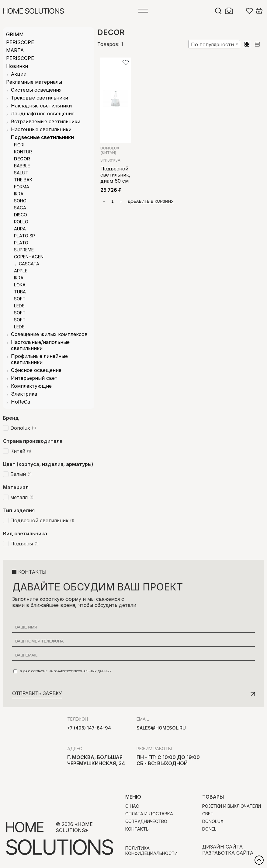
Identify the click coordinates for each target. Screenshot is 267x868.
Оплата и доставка (149, 814)
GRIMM (15, 34)
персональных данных (91, 671)
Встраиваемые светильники (46, 121)
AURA (20, 229)
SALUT (21, 173)
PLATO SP (24, 236)
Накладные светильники (41, 106)
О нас (132, 806)
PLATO (21, 243)
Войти (240, 11)
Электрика (24, 394)
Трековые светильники (40, 98)
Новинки (17, 66)
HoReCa (21, 402)
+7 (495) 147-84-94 (89, 728)
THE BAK (23, 180)
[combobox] (214, 44)
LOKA (20, 285)
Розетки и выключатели (232, 806)
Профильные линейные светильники (39, 359)
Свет (208, 814)
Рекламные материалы (34, 82)
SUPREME (24, 250)
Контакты (137, 829)
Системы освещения (36, 90)
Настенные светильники (41, 129)
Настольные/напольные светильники (40, 345)
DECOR (22, 159)
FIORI (19, 145)
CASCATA (29, 264)
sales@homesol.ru (161, 728)
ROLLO (21, 222)
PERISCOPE (20, 42)
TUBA (20, 292)
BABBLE (22, 166)
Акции (19, 74)
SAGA (20, 208)
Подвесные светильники (42, 137)
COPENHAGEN (29, 257)
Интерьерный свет (34, 378)
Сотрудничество (146, 821)
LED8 (19, 306)
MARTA (15, 50)
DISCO (21, 215)
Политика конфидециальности (151, 851)
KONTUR (23, 152)
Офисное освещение (36, 370)
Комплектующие (31, 386)
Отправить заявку (37, 693)
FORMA (22, 187)
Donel (209, 829)
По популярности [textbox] (212, 44)
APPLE (21, 271)
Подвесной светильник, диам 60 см (115, 175)
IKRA (19, 194)
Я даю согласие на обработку (62, 671)
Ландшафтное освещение (43, 114)
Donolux (110, 150)
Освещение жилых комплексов (49, 334)
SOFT (20, 299)
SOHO (20, 201)
